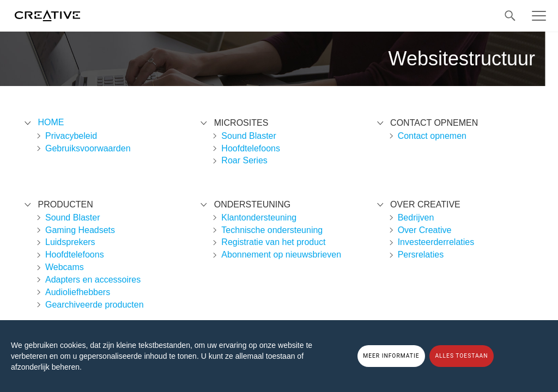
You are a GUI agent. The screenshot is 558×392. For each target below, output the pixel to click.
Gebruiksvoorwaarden (88, 148)
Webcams (65, 267)
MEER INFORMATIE (391, 356)
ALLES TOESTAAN (461, 356)
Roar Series (244, 160)
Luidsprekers (70, 242)
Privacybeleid (71, 136)
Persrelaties (421, 255)
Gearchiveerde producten (95, 305)
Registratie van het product (273, 242)
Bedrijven (416, 218)
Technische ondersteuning (272, 230)
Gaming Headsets (80, 230)
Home (51, 122)
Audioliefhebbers (78, 292)
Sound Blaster (73, 218)
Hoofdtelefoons (75, 255)
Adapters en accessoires (93, 280)
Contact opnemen (432, 136)
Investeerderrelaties (436, 242)
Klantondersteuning (259, 218)
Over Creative (425, 230)
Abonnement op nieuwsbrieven (281, 255)
